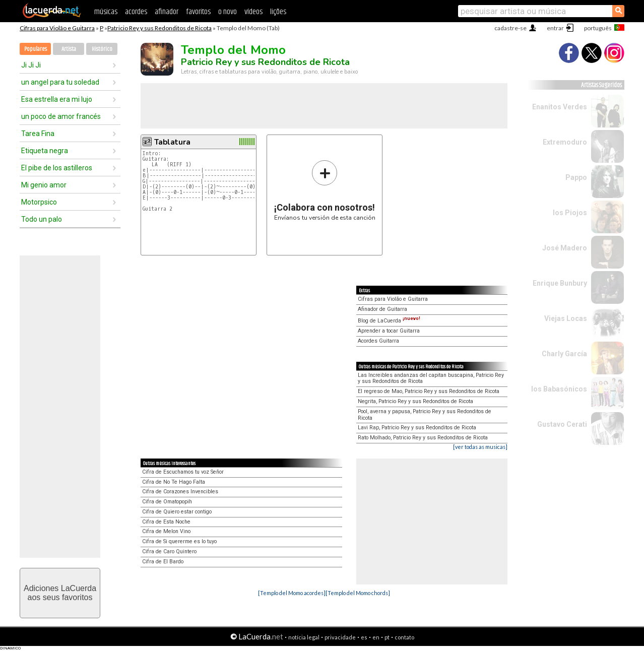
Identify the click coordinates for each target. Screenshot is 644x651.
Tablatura (172, 142)
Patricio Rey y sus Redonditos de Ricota (159, 28)
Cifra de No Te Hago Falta (174, 482)
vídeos (253, 12)
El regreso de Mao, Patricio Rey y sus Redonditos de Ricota (429, 391)
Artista (69, 49)
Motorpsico (39, 202)
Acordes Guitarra (378, 341)
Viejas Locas (566, 318)
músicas (106, 12)
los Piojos (570, 213)
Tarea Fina (38, 134)
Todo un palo (42, 219)
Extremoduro (565, 142)
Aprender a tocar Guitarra (389, 331)
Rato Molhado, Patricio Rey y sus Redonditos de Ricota (423, 438)
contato (404, 637)
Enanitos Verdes (560, 107)
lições (278, 12)
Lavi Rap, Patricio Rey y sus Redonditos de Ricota (417, 428)
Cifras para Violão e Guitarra (57, 28)
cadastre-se (510, 28)
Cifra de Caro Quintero (169, 551)
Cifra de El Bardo (163, 562)
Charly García (564, 354)
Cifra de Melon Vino (166, 531)
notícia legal (304, 637)
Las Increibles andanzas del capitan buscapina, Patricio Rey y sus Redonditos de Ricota (431, 378)
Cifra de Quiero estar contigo (177, 512)
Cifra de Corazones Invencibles (180, 492)
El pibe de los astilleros (57, 168)
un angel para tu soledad (60, 82)
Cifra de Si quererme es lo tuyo (179, 541)
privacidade (340, 637)
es (364, 637)
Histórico (102, 49)
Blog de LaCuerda (389, 321)
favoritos (198, 12)
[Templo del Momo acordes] (292, 593)
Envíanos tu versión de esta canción (325, 190)
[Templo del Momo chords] (358, 593)
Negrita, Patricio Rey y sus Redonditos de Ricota (415, 401)
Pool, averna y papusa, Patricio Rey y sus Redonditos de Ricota (425, 415)
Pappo (576, 177)
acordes (136, 12)
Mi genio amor (44, 185)
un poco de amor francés (61, 116)
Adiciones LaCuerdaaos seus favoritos (60, 593)
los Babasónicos (559, 389)
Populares (36, 49)
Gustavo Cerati (562, 424)
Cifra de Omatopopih (167, 502)
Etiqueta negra (45, 151)
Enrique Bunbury (560, 283)
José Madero (565, 248)
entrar (555, 28)
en (376, 637)
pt (387, 637)
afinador (167, 12)
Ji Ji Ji (31, 65)
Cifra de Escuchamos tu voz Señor (183, 472)
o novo (228, 12)
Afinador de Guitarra (382, 309)
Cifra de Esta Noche (166, 522)
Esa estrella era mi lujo (57, 99)
